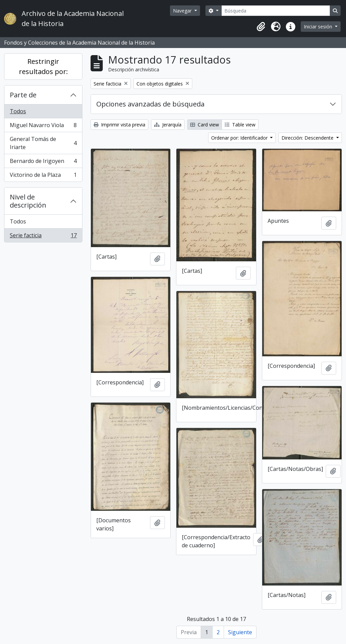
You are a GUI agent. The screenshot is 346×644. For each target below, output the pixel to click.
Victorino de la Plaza (43, 176)
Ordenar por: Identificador (240, 138)
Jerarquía (168, 125)
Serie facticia (43, 237)
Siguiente (240, 632)
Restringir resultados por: (43, 66)
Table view (240, 125)
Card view (205, 125)
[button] (261, 27)
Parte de (23, 95)
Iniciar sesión (319, 27)
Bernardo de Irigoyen (43, 162)
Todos (18, 111)
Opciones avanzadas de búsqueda (150, 104)
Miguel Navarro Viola (43, 127)
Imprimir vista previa (119, 125)
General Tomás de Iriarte (43, 143)
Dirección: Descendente (308, 138)
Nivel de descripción (28, 201)
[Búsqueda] (276, 11)
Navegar (183, 11)
